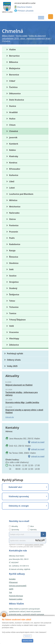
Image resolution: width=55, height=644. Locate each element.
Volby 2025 (12, 366)
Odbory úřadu (14, 360)
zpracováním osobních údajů (34, 545)
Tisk (10, 592)
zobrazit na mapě (38, 442)
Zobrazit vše (10, 417)
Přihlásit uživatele (25, 11)
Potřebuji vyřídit (15, 354)
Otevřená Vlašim (24, 7)
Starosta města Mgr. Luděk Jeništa (22, 402)
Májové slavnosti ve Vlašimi (19, 385)
